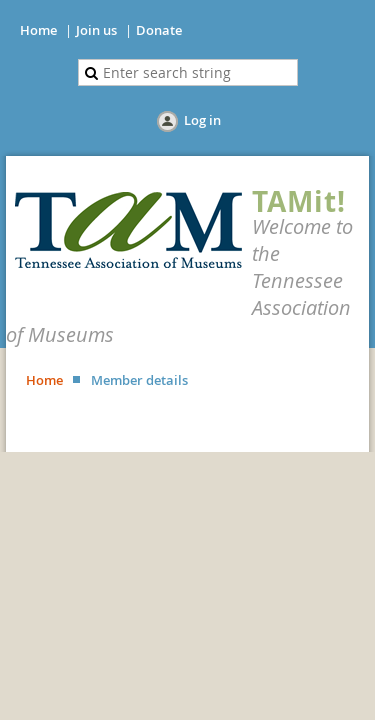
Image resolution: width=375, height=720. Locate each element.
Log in (202, 120)
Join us (96, 30)
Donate (159, 30)
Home (38, 30)
